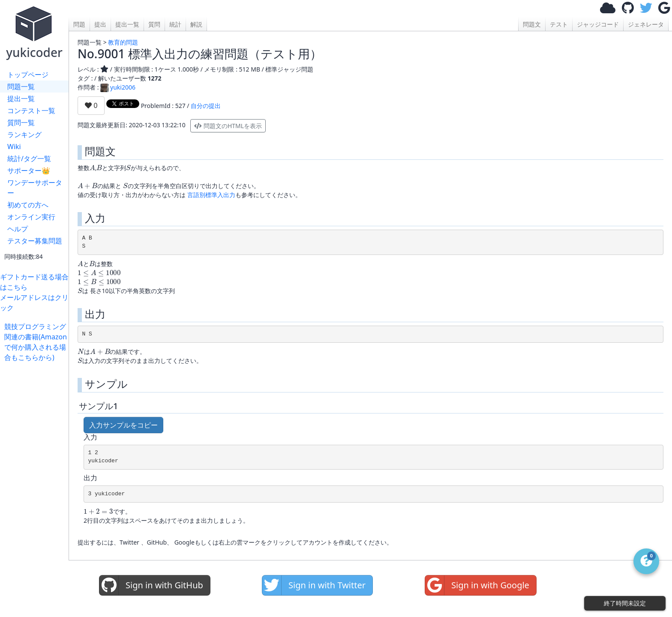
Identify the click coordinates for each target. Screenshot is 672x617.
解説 (196, 24)
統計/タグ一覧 (29, 159)
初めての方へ (28, 205)
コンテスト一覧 (31, 111)
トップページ (28, 75)
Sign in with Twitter (314, 585)
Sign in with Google (477, 585)
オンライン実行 (31, 217)
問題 (79, 24)
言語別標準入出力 (211, 195)
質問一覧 (21, 123)
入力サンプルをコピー (123, 425)
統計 (175, 24)
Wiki (14, 147)
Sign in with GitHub (151, 585)
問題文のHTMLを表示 (228, 126)
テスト (559, 24)
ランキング (24, 135)
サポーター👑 (29, 171)
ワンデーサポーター (35, 188)
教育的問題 (123, 42)
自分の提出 (206, 106)
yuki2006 (118, 87)
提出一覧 (21, 99)
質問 (154, 24)
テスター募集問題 (35, 241)
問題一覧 (21, 87)
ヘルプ (18, 229)
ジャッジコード (598, 24)
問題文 (532, 24)
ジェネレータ (646, 24)
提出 (100, 24)
